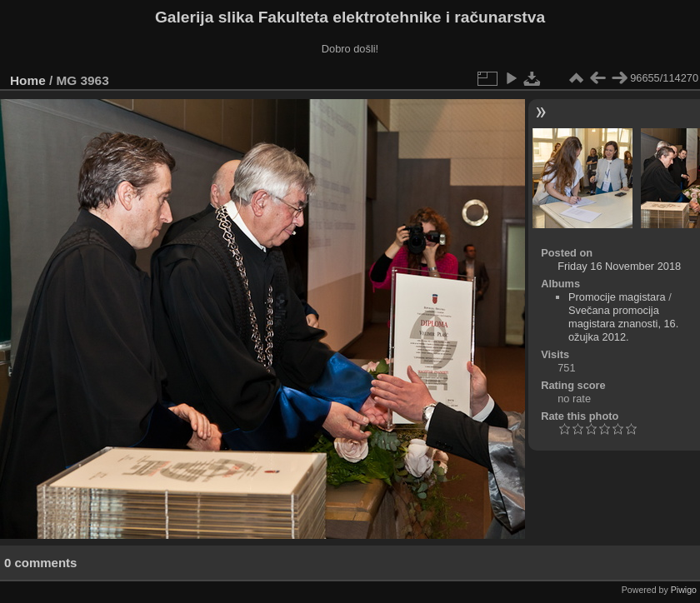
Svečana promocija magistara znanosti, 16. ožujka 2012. (623, 324)
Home (28, 80)
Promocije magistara (617, 297)
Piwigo (684, 590)
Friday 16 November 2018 (619, 266)
